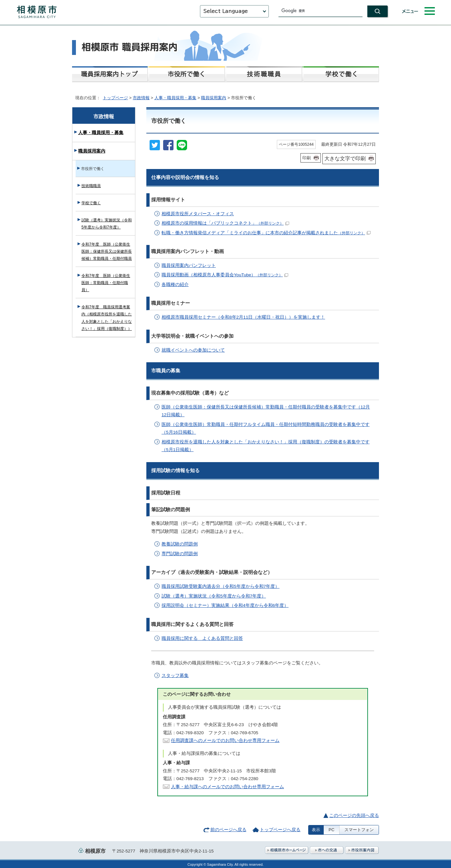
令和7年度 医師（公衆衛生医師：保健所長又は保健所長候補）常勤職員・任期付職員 (107, 251)
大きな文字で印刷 (345, 159)
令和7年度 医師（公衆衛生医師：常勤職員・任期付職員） (106, 283)
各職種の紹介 (175, 285)
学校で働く (91, 203)
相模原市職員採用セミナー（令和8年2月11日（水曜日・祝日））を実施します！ (243, 317)
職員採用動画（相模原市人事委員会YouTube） (225, 275)
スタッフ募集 (175, 676)
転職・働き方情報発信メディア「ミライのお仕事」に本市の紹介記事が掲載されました (266, 233)
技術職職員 (91, 186)
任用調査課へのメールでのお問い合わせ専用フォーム (225, 741)
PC (331, 830)
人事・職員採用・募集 (175, 98)
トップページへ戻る (280, 830)
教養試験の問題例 (180, 544)
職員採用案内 (214, 98)
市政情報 (141, 98)
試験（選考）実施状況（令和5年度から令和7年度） (214, 596)
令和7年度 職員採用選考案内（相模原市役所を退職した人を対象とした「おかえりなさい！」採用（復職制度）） (107, 318)
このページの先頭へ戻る (354, 815)
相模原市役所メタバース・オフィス (198, 214)
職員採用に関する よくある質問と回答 (202, 638)
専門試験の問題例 (180, 554)
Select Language (226, 11)
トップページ (115, 98)
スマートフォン (359, 830)
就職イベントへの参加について (193, 350)
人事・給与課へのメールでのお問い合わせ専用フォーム (227, 787)
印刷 (307, 158)
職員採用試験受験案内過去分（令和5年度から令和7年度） (220, 586)
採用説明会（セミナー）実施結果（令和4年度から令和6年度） (225, 605)
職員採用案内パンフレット (189, 265)
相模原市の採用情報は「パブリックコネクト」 (225, 223)
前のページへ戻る (228, 830)
